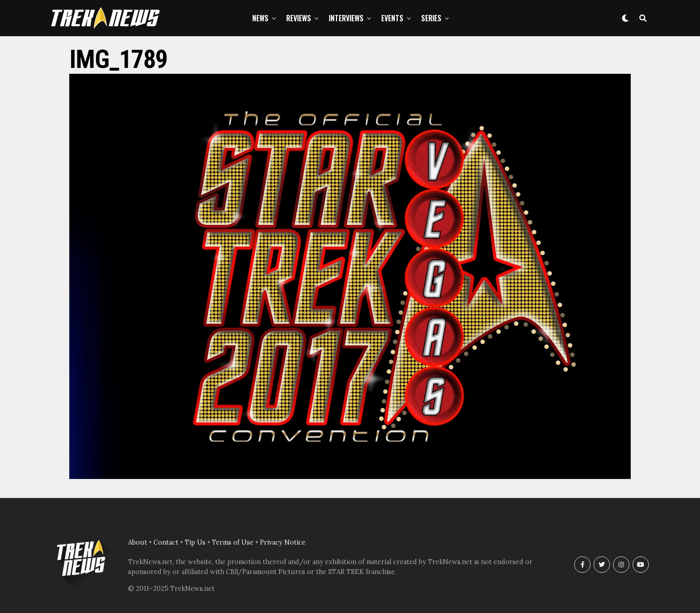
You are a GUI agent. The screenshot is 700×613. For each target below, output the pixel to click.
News (260, 18)
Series (431, 18)
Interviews (346, 18)
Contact (166, 542)
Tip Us (195, 542)
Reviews (299, 18)
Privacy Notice (283, 542)
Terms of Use (233, 542)
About (138, 542)
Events (392, 18)
